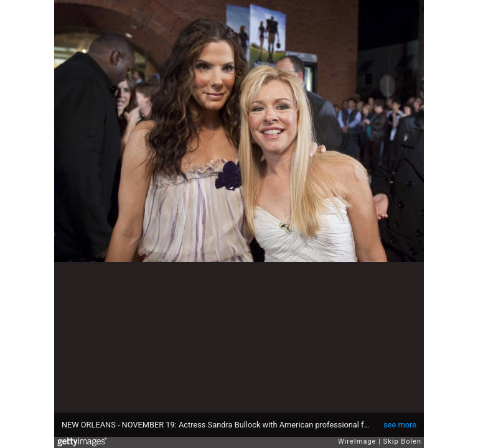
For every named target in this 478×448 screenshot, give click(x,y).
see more (400, 425)
